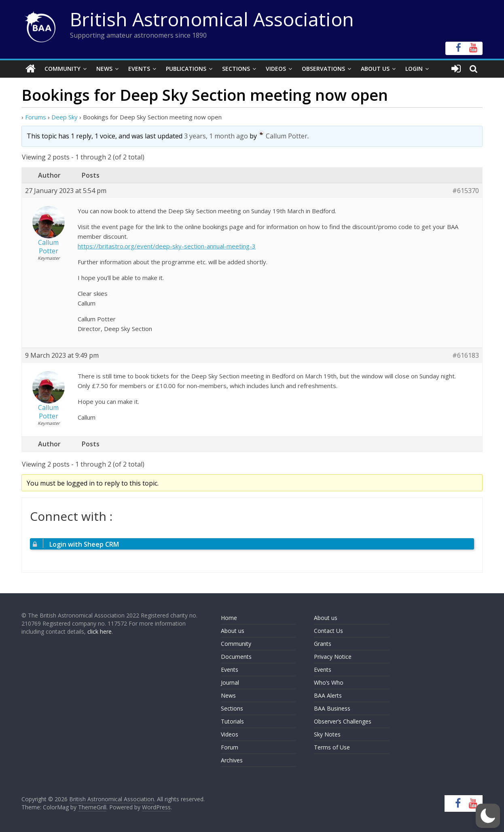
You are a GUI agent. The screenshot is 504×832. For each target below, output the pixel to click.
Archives (232, 760)
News (104, 69)
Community (62, 69)
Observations (323, 69)
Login (414, 69)
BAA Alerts (328, 695)
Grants (323, 644)
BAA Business (332, 708)
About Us (375, 69)
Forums (36, 117)
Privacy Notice (333, 657)
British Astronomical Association (212, 19)
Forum (230, 747)
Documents (236, 657)
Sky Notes (327, 734)
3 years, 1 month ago (216, 136)
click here (100, 631)
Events (139, 69)
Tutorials (232, 721)
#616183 (466, 356)
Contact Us (328, 631)
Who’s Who (329, 682)
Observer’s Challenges (343, 721)
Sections (236, 69)
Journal (230, 682)
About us (233, 631)
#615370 (466, 190)
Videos (276, 69)
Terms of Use (332, 747)
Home (229, 618)
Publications (186, 69)
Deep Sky (65, 117)
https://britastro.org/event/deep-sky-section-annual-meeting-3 (167, 246)
